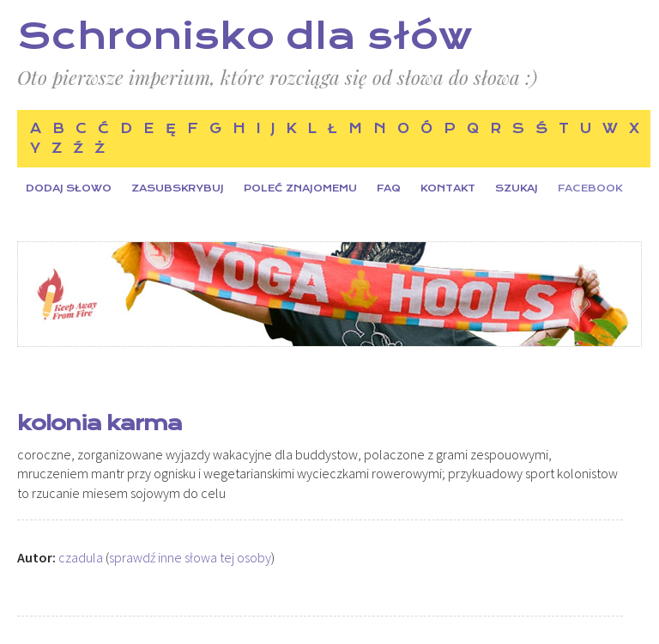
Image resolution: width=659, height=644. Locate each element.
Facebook (590, 188)
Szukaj (517, 188)
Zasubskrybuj (178, 188)
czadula (81, 557)
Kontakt (448, 188)
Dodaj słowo (69, 188)
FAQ (389, 188)
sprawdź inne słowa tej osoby (190, 557)
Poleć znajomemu (300, 188)
